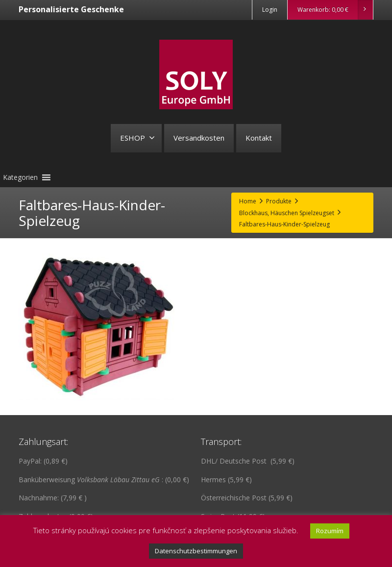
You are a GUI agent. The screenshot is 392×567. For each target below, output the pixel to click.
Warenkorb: (335, 10)
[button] (20, 177)
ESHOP (137, 138)
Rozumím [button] (330, 531)
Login (270, 10)
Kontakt (259, 138)
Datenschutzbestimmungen (196, 551)
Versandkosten (199, 138)
